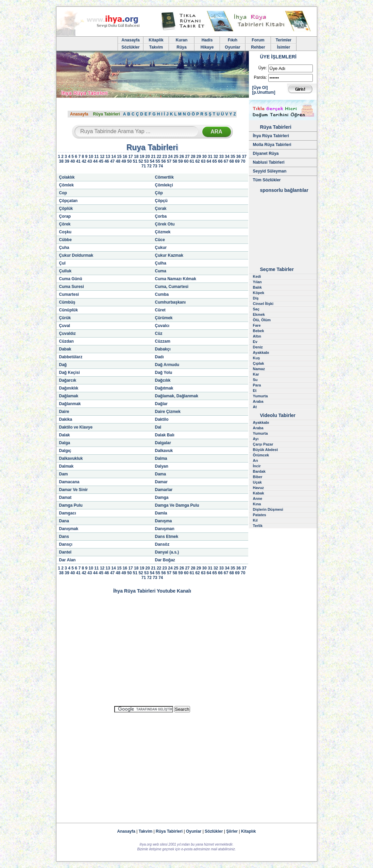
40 (73, 161)
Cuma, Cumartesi (172, 287)
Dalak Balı (165, 435)
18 (136, 157)
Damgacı (68, 513)
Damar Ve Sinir (74, 490)
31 (210, 157)
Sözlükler (130, 47)
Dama (161, 474)
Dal (158, 427)
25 (176, 157)
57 (169, 161)
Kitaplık (248, 831)
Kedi (257, 276)
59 (180, 161)
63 (203, 161)
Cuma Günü (71, 279)
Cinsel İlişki (263, 304)
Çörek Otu (165, 224)
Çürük (65, 318)
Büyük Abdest (266, 450)
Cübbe (65, 240)
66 (220, 161)
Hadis (207, 40)
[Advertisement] (152, 765)
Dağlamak (69, 396)
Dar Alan (67, 560)
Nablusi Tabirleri (269, 162)
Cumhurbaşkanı (171, 302)
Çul (62, 263)
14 (113, 157)
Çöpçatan (69, 201)
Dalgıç (65, 451)
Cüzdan (66, 341)
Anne (258, 499)
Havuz (258, 488)
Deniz (258, 347)
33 (222, 157)
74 (161, 166)
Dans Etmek (167, 537)
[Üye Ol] (260, 88)
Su (255, 380)
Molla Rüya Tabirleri (272, 145)
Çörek (65, 224)
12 (102, 157)
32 (216, 157)
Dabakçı (163, 349)
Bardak (259, 471)
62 (197, 161)
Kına (257, 504)
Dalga (65, 443)
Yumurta (260, 396)
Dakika (66, 419)
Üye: (263, 68)
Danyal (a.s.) (167, 552)
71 (144, 166)
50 (129, 161)
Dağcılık (163, 380)
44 (95, 161)
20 (148, 157)
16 (125, 157)
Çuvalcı (162, 326)
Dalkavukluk (71, 458)
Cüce (160, 240)
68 (232, 161)
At (255, 407)
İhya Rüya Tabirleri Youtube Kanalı (152, 591)
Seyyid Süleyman (270, 171)
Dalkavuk (164, 451)
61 (192, 161)
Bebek (259, 331)
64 (209, 161)
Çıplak (259, 363)
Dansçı (66, 544)
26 (182, 157)
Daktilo (162, 419)
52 (141, 161)
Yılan (257, 282)
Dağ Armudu (167, 365)
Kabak (259, 493)
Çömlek (66, 185)
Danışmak (69, 529)
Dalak (65, 435)
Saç (256, 309)
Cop (63, 193)
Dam (64, 474)
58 (175, 161)
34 (227, 157)
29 (199, 157)
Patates (260, 515)
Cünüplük (69, 310)
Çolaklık (67, 177)
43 (90, 161)
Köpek (259, 293)
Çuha (64, 248)
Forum (258, 40)
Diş (256, 298)
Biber (258, 477)
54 (152, 161)
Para (257, 385)
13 (108, 157)
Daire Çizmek (168, 412)
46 (107, 161)
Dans (64, 537)
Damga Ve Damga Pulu (177, 505)
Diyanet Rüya (266, 153)
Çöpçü (161, 201)
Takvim (156, 47)
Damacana (69, 482)
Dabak (65, 349)
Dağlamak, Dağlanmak (177, 396)
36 (239, 157)
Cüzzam (163, 341)
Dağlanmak (70, 404)
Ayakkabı (261, 352)
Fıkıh (233, 40)
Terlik (258, 526)
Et (255, 391)
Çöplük (66, 209)
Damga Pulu (71, 505)
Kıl (255, 520)
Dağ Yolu (164, 373)
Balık (257, 287)
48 (118, 161)
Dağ (63, 365)
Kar (256, 374)
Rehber (258, 47)
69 (237, 161)
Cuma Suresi (72, 287)
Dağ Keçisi (70, 373)
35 (233, 157)
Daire (64, 412)
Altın (257, 336)
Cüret (160, 310)
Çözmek (163, 232)
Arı (256, 460)
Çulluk (65, 271)
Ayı (256, 439)
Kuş (257, 358)
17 (130, 157)
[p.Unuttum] (264, 92)
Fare (257, 325)
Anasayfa (130, 40)
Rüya (181, 47)
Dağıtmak (164, 388)
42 (84, 161)
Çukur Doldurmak (76, 255)
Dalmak (66, 466)
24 (170, 157)
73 (155, 166)
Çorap (65, 216)
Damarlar (164, 490)
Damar (161, 482)
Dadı (159, 357)
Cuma (161, 271)
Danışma (164, 521)
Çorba (161, 216)
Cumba (162, 294)
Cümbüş (67, 302)
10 (91, 157)
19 (142, 157)
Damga (162, 498)
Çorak (161, 209)
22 (159, 157)
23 (165, 157)
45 (101, 161)
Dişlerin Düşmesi (268, 509)
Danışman (165, 529)
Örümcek (261, 455)
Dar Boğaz (165, 560)
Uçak (257, 482)
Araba (258, 401)
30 (205, 157)
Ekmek (259, 314)
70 (243, 161)
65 (215, 161)
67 (226, 161)
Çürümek (164, 318)
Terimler (284, 40)
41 (78, 161)
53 (146, 161)
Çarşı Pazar (263, 444)
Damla (161, 513)
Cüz (159, 333)
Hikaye (207, 47)
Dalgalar (163, 443)
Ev (255, 342)
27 (187, 157)
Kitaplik (156, 40)
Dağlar (161, 404)
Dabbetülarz (71, 357)
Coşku (65, 232)
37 (244, 157)
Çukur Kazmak (169, 255)
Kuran (182, 40)
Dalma (161, 458)
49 (124, 161)
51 (135, 161)
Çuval (65, 326)
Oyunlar (232, 47)
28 (193, 157)
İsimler (284, 47)
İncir (257, 466)
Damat (65, 498)
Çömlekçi (164, 185)
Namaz (259, 369)
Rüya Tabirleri (106, 114)
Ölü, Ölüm (262, 320)
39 (67, 161)
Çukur (161, 248)
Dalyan (162, 466)
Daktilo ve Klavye (76, 427)
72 (149, 166)
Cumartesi (69, 294)
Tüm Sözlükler (267, 180)
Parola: (260, 77)
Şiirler (232, 831)
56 (163, 161)
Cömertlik (164, 177)
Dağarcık (68, 380)
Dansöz (162, 544)
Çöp (159, 193)
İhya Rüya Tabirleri (271, 136)
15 (119, 157)
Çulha (161, 263)
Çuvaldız (67, 333)
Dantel (65, 552)
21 (153, 157)
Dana (64, 521)
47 (112, 161)
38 (61, 161)
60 (186, 161)
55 (158, 161)
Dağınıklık (69, 388)
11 (96, 157)
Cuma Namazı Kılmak (176, 279)
